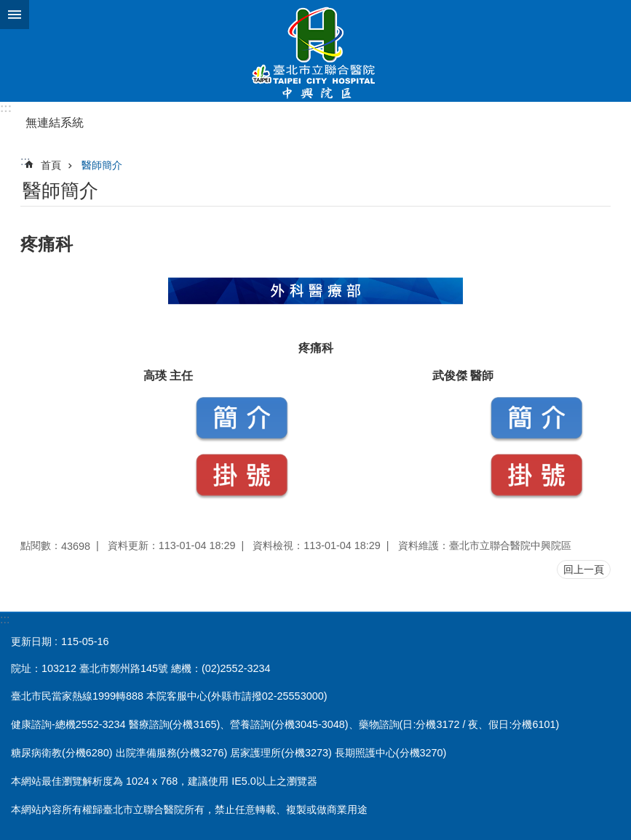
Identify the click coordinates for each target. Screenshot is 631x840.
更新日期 (31, 641)
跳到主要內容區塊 (8, 8)
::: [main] (25, 161)
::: (6, 108)
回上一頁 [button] (584, 569)
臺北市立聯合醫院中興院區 (315, 51)
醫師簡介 (102, 165)
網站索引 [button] (15, 15)
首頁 (51, 165)
